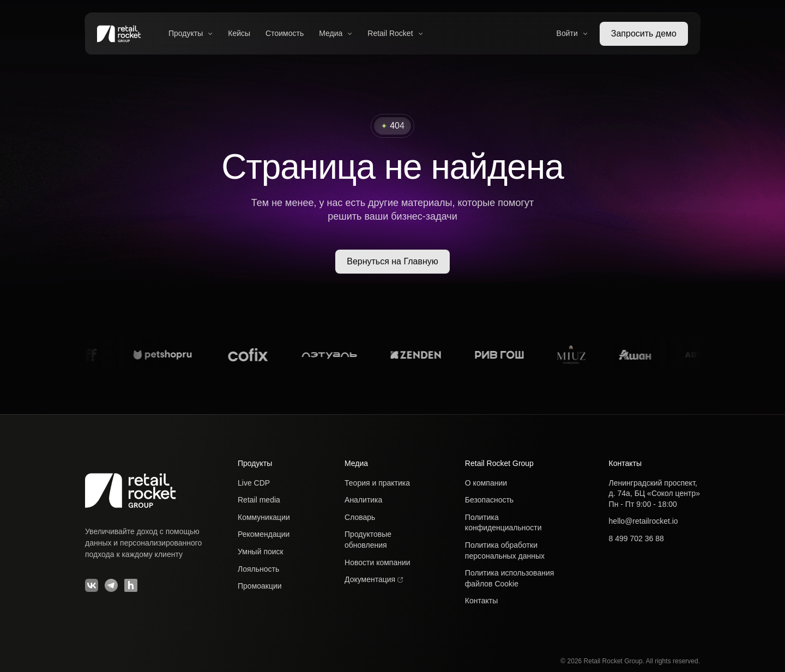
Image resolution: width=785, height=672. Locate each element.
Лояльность (258, 569)
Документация (374, 579)
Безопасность (489, 500)
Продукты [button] (191, 33)
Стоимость (285, 33)
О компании (486, 483)
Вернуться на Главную (392, 261)
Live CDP (254, 483)
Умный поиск (261, 552)
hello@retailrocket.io (644, 521)
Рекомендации (264, 534)
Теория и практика (377, 483)
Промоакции (260, 586)
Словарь (360, 517)
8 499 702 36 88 (636, 538)
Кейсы (239, 33)
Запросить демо (644, 34)
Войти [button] (572, 33)
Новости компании (378, 562)
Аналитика (363, 500)
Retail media (259, 500)
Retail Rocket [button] (395, 33)
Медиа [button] (336, 33)
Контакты (481, 601)
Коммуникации (264, 517)
